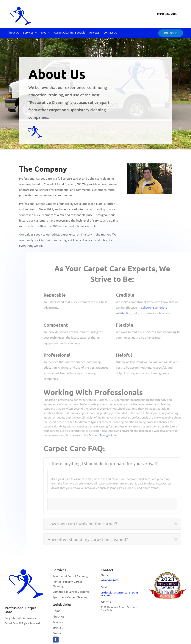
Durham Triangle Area (112, 435)
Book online (171, 33)
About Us (13, 33)
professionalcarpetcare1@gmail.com (119, 594)
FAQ (44, 33)
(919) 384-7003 (110, 580)
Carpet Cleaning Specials (70, 33)
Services (28, 33)
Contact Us (110, 33)
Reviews (94, 33)
